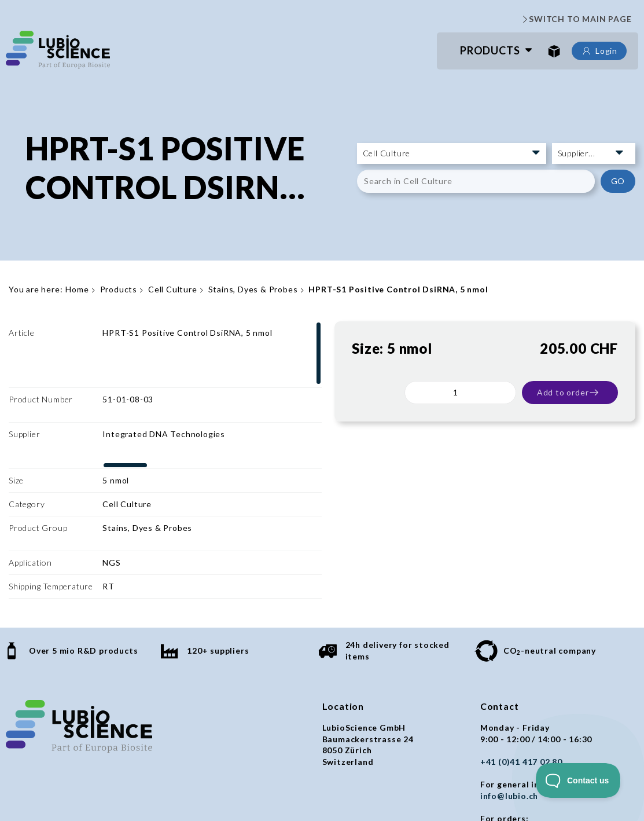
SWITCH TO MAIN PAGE (576, 19)
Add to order (568, 393)
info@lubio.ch (509, 708)
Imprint (232, 788)
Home (77, 289)
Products (490, 50)
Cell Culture (173, 289)
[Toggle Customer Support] (578, 780)
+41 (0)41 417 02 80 (521, 674)
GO (618, 181)
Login (599, 51)
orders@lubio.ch (515, 742)
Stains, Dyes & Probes (253, 289)
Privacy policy (174, 788)
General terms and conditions (70, 788)
